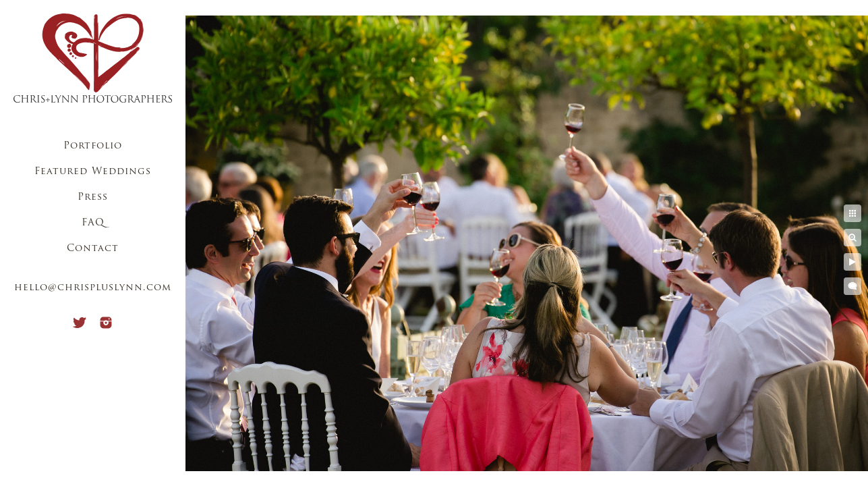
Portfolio (93, 146)
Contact (93, 249)
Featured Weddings (93, 172)
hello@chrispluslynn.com (93, 288)
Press (93, 197)
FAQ (93, 223)
